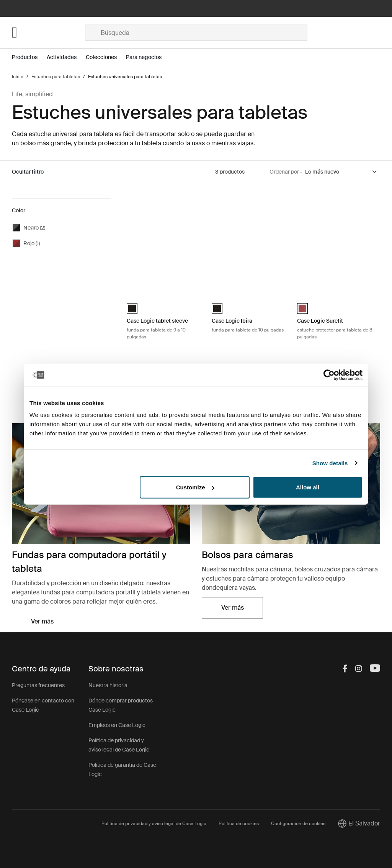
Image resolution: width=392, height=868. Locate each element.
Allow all (308, 487)
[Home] (48, 33)
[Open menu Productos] (29, 57)
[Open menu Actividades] (66, 57)
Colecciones (101, 57)
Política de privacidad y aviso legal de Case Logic (154, 824)
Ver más (42, 621)
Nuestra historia (108, 685)
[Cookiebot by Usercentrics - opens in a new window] (329, 375)
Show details (330, 463)
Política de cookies (239, 824)
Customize (195, 487)
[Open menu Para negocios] (148, 57)
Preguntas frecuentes (38, 685)
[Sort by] (341, 172)
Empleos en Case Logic (117, 725)
